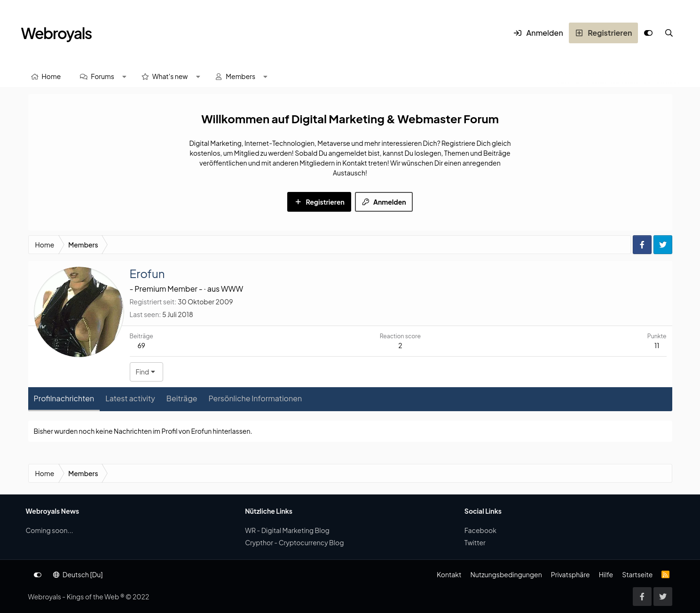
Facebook (480, 530)
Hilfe (606, 574)
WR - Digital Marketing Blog (287, 530)
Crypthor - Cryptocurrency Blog (294, 542)
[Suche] (669, 33)
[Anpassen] (648, 33)
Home (51, 76)
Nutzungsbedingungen (506, 574)
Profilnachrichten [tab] (64, 398)
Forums (102, 76)
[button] (125, 76)
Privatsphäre (570, 574)
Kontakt (449, 574)
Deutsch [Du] (78, 574)
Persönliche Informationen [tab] (256, 398)
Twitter (475, 542)
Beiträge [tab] (182, 398)
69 (141, 345)
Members (240, 76)
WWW (232, 289)
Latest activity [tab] (130, 398)
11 (657, 345)
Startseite (637, 574)
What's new (170, 76)
